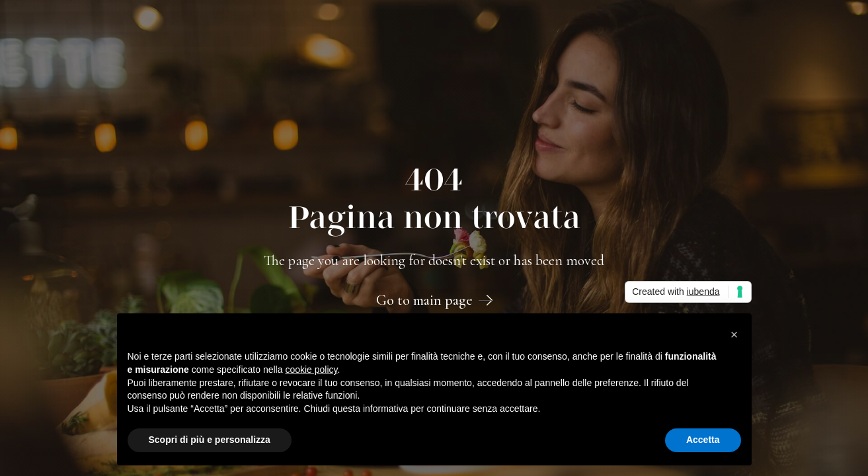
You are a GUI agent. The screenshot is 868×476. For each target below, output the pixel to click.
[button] (734, 335)
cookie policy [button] (311, 370)
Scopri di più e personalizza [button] (210, 440)
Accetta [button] (703, 440)
